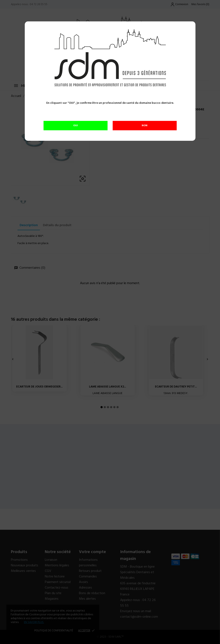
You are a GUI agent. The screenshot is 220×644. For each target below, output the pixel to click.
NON (145, 126)
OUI (76, 126)
